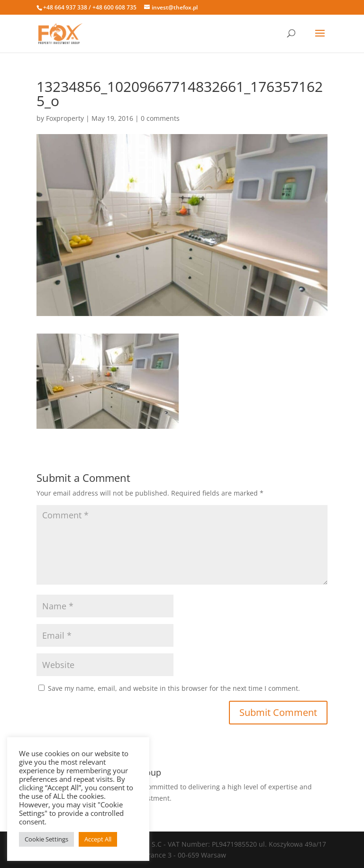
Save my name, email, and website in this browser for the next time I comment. (174, 688)
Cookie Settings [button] (46, 839)
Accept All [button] (98, 839)
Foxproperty (65, 118)
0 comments (160, 118)
